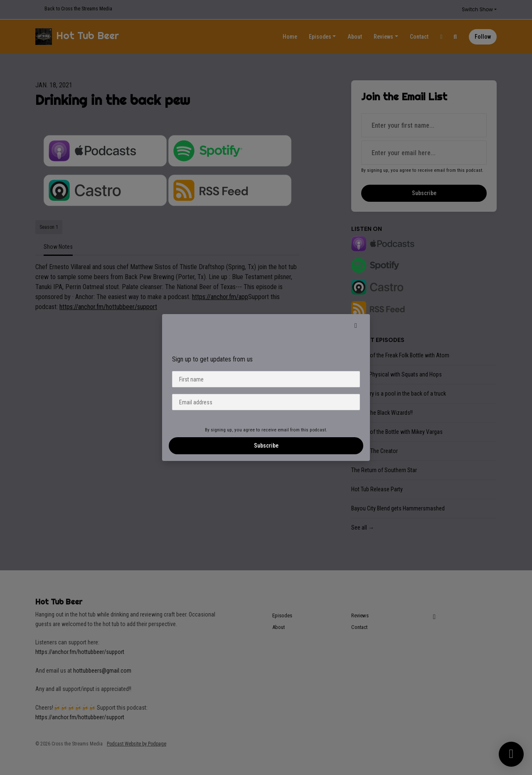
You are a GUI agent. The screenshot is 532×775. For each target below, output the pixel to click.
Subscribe (266, 446)
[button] (356, 326)
